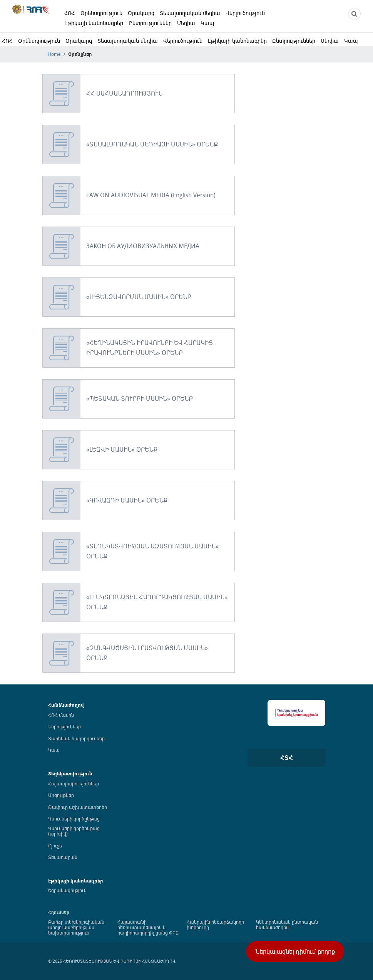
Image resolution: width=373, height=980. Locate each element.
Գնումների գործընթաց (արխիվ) (74, 831)
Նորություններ (64, 726)
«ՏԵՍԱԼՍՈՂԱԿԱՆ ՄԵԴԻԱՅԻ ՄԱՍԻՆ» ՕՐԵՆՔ (152, 144)
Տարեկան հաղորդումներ (76, 738)
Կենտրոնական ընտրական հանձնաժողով (287, 925)
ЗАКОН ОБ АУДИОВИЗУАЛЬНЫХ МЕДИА (143, 246)
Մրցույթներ (61, 795)
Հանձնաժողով (66, 705)
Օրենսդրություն (101, 13)
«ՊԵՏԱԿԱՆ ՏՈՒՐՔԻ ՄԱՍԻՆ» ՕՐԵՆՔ (140, 398)
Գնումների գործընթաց (74, 819)
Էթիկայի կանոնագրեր (94, 23)
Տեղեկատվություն (70, 774)
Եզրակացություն (67, 890)
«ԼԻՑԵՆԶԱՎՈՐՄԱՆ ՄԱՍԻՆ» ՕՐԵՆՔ (139, 297)
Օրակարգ (141, 13)
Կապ (207, 23)
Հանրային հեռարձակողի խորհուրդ (215, 925)
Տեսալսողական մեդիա (190, 13)
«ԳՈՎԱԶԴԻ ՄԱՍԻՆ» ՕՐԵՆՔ (127, 500)
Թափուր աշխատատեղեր (78, 807)
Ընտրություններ (150, 23)
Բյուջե (55, 846)
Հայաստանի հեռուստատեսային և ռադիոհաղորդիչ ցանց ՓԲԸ (148, 927)
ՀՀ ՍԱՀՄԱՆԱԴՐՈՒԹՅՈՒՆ (124, 93)
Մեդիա (186, 23)
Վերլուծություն (245, 13)
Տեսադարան (63, 857)
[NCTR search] (355, 14)
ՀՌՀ (70, 13)
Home (54, 54)
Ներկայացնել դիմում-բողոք (295, 951)
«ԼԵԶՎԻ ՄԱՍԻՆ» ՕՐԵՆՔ (122, 449)
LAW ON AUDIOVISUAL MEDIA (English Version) (151, 195)
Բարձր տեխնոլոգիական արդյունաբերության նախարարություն (76, 927)
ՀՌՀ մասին (61, 715)
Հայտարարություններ (74, 783)
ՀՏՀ (287, 758)
